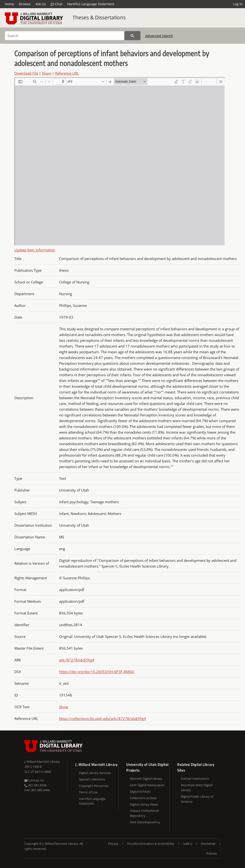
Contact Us (34, 780)
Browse (25, 4)
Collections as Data (143, 798)
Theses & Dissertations (99, 17)
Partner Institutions (195, 779)
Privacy (113, 844)
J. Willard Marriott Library (42, 762)
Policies (212, 853)
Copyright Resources (94, 786)
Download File (26, 73)
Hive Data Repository (145, 822)
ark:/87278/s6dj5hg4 (77, 660)
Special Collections (92, 779)
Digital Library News (144, 804)
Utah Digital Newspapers (147, 785)
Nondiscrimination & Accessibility (151, 844)
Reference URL (67, 73)
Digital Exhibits (140, 791)
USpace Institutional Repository (144, 813)
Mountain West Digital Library (197, 788)
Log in (238, 4)
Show (64, 707)
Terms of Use (88, 792)
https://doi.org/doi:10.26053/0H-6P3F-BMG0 (97, 672)
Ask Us (41, 4)
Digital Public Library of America (197, 799)
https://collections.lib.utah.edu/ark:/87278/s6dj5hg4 (103, 719)
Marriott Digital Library (146, 779)
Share (47, 73)
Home (9, 4)
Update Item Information (35, 250)
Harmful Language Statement (91, 4)
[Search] (65, 36)
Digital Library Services (95, 773)
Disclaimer (208, 844)
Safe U (188, 844)
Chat (57, 4)
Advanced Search (159, 36)
